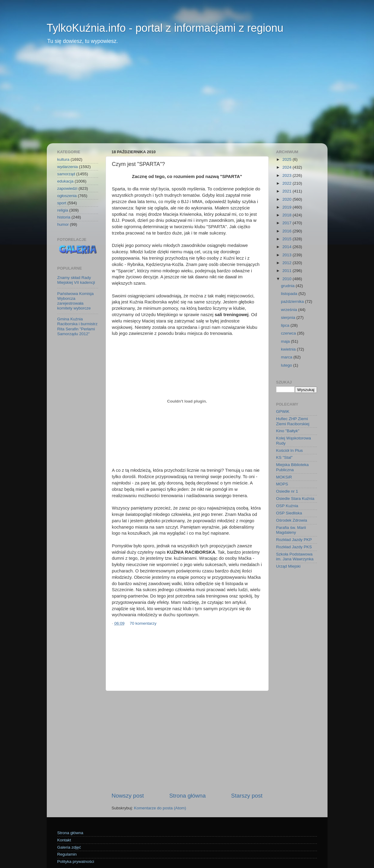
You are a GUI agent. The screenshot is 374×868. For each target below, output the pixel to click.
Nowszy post (128, 796)
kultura (64, 159)
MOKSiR (284, 477)
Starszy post (247, 796)
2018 (287, 215)
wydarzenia (68, 167)
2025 (287, 159)
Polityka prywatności (76, 862)
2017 (287, 223)
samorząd (66, 174)
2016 (287, 231)
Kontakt (64, 840)
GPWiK (283, 411)
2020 (287, 199)
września (290, 310)
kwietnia (289, 349)
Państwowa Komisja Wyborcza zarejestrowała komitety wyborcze (76, 301)
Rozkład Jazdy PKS (294, 547)
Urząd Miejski (288, 566)
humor (63, 224)
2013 (287, 255)
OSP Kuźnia (287, 506)
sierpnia (289, 317)
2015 (287, 239)
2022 (287, 183)
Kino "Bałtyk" (288, 431)
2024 (287, 167)
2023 (287, 175)
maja (286, 341)
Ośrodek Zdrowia (292, 520)
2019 (287, 207)
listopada (290, 294)
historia (64, 217)
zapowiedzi (67, 188)
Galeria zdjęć (69, 847)
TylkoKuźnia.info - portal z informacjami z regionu (165, 28)
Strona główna (188, 796)
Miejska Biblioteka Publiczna (292, 467)
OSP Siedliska (289, 513)
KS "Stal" (284, 457)
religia (63, 210)
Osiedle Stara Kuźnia (295, 499)
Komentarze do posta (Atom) (160, 808)
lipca (286, 325)
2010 (287, 279)
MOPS (282, 484)
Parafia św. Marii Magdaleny (291, 530)
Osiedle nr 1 (287, 491)
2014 (287, 247)
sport (62, 203)
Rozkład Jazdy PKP (294, 540)
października (293, 301)
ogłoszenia (67, 196)
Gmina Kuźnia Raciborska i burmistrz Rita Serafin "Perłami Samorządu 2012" (78, 326)
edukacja (66, 181)
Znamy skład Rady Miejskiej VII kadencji (76, 280)
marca (287, 357)
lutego (287, 365)
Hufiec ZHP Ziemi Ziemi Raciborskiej (293, 421)
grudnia (288, 286)
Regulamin (67, 854)
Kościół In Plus (290, 450)
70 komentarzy (143, 623)
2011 (287, 271)
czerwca (289, 333)
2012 (287, 263)
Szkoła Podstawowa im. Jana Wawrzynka (295, 557)
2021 (287, 191)
